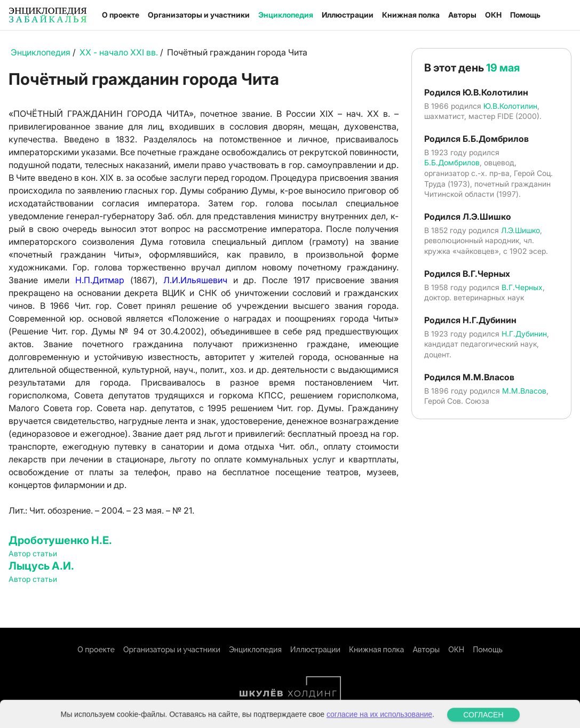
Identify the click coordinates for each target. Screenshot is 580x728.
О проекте (121, 15)
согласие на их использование (379, 721)
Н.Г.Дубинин (524, 334)
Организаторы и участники (199, 15)
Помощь (525, 15)
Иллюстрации (348, 15)
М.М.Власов (524, 391)
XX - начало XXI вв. (119, 52)
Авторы (462, 15)
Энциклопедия (286, 15)
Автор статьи (33, 553)
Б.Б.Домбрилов (452, 162)
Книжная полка (411, 15)
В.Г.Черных (522, 287)
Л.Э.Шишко (521, 230)
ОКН (493, 15)
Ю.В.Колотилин (510, 106)
